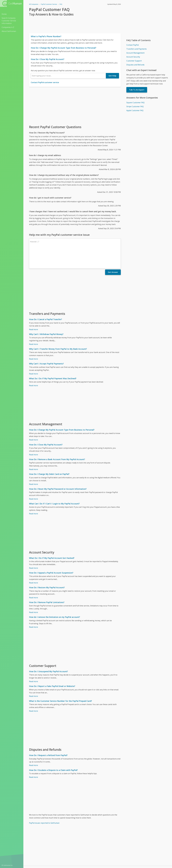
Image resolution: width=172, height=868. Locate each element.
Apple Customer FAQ (135, 110)
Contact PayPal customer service (45, 82)
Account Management (135, 53)
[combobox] (68, 76)
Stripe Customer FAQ (135, 106)
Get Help (112, 76)
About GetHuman (9, 31)
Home (4, 14)
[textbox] (68, 76)
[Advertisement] (75, 106)
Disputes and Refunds (135, 65)
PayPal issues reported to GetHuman (44, 804)
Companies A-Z (8, 27)
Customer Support (134, 61)
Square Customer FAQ (135, 103)
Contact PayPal (133, 45)
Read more (34, 310)
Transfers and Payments (137, 49)
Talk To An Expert (137, 90)
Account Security (133, 57)
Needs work (111, 854)
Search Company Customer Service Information (9, 21)
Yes (102, 854)
